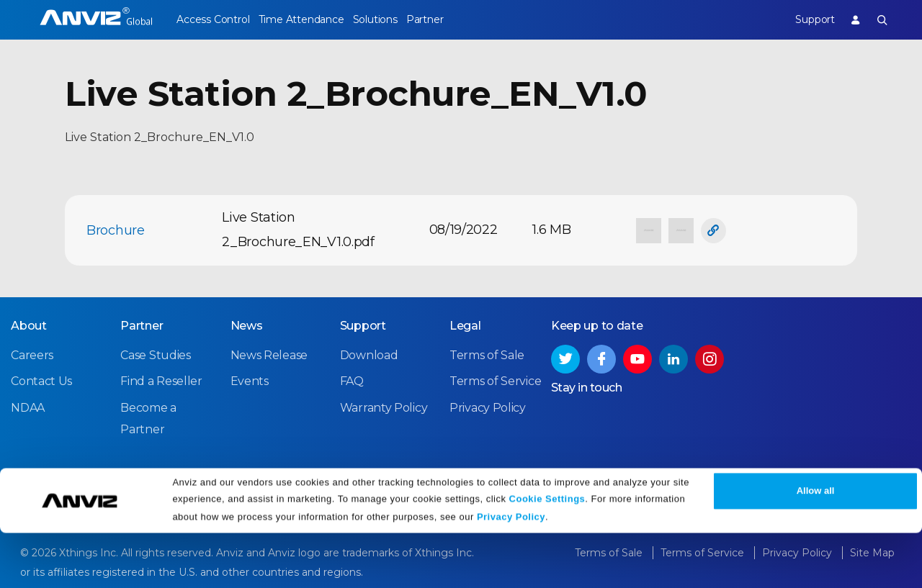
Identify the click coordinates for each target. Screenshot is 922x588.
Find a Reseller (161, 380)
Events (250, 380)
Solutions (397, 19)
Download (369, 354)
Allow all (816, 547)
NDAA (28, 406)
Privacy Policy (511, 572)
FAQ (352, 380)
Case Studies (155, 354)
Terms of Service (495, 380)
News (247, 324)
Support (803, 19)
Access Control (212, 19)
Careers (32, 354)
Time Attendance (312, 19)
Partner (458, 19)
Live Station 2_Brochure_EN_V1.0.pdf (298, 230)
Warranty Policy (384, 406)
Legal (465, 324)
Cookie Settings (547, 554)
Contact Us (41, 380)
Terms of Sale (487, 354)
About (29, 324)
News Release (269, 354)
